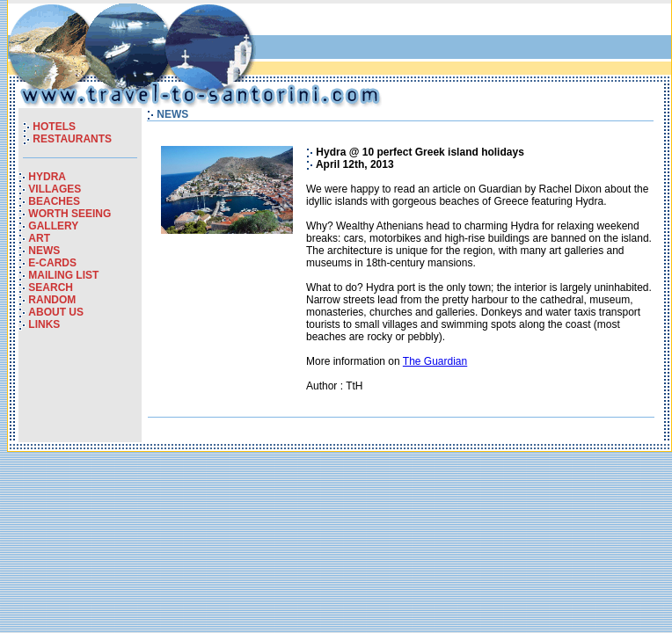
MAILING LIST (63, 275)
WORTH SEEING (69, 214)
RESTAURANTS (72, 139)
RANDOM (52, 300)
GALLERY (53, 226)
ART (39, 238)
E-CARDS (52, 263)
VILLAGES (55, 189)
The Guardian (435, 361)
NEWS (44, 251)
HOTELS (54, 127)
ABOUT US (56, 312)
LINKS (44, 324)
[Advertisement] (462, 43)
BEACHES (54, 201)
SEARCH (51, 287)
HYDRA (47, 177)
